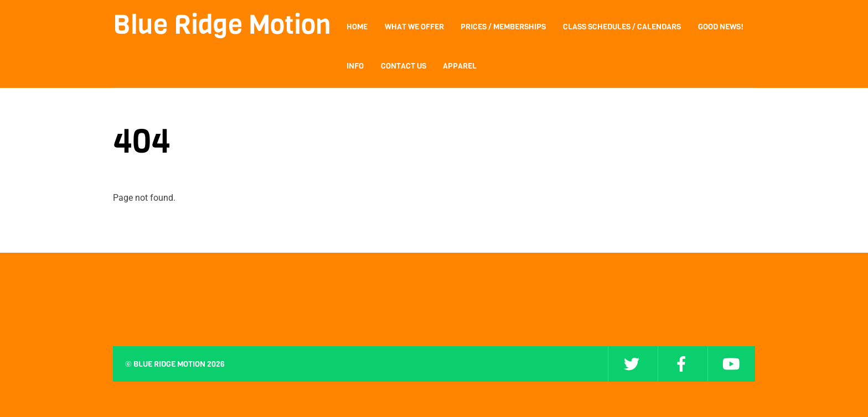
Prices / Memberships (503, 27)
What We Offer (414, 27)
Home (357, 27)
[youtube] (731, 364)
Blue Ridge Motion (169, 364)
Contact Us (404, 66)
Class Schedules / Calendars (622, 27)
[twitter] (632, 364)
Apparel (460, 66)
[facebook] (681, 364)
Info (355, 66)
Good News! (721, 27)
